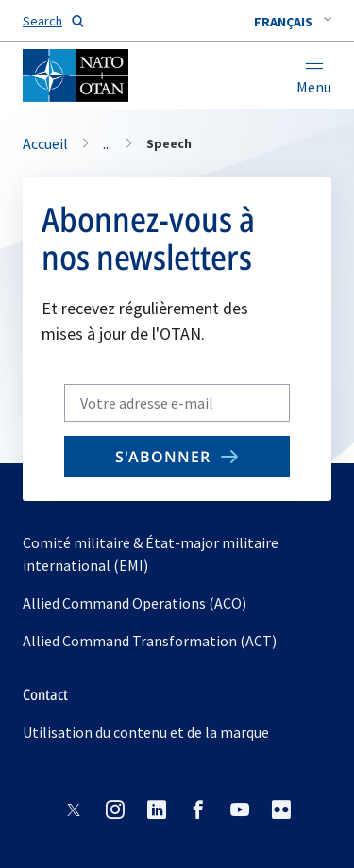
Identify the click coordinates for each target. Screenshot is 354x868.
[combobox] (293, 22)
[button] (293, 22)
